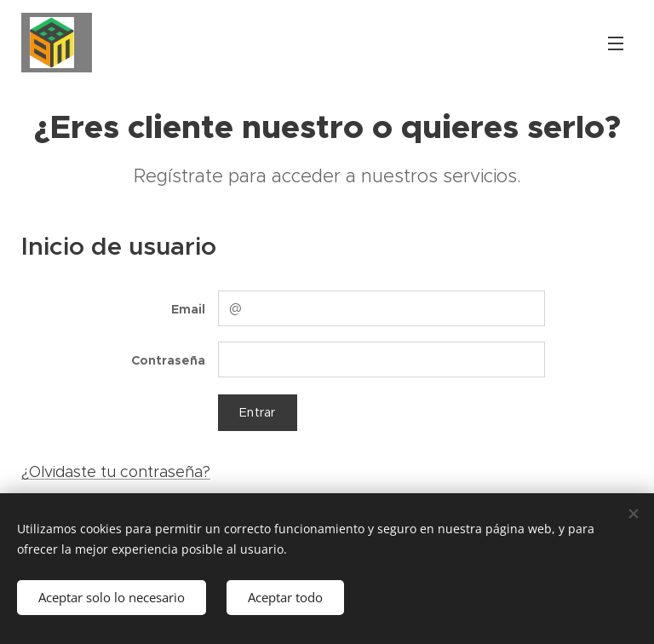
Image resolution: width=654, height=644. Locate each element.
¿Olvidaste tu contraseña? (116, 472)
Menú (616, 43)
